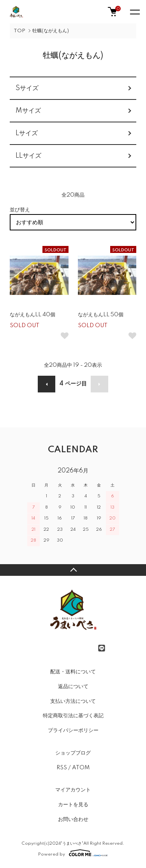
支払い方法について (73, 701)
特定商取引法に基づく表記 (73, 716)
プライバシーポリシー (73, 730)
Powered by (73, 853)
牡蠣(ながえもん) (51, 31)
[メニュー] (134, 12)
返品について (73, 687)
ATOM (81, 768)
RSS (62, 768)
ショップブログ (73, 753)
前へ (47, 384)
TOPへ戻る (73, 570)
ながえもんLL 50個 (101, 315)
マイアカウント (73, 790)
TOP (19, 31)
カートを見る (73, 805)
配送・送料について (73, 672)
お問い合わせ (73, 819)
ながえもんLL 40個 (33, 315)
